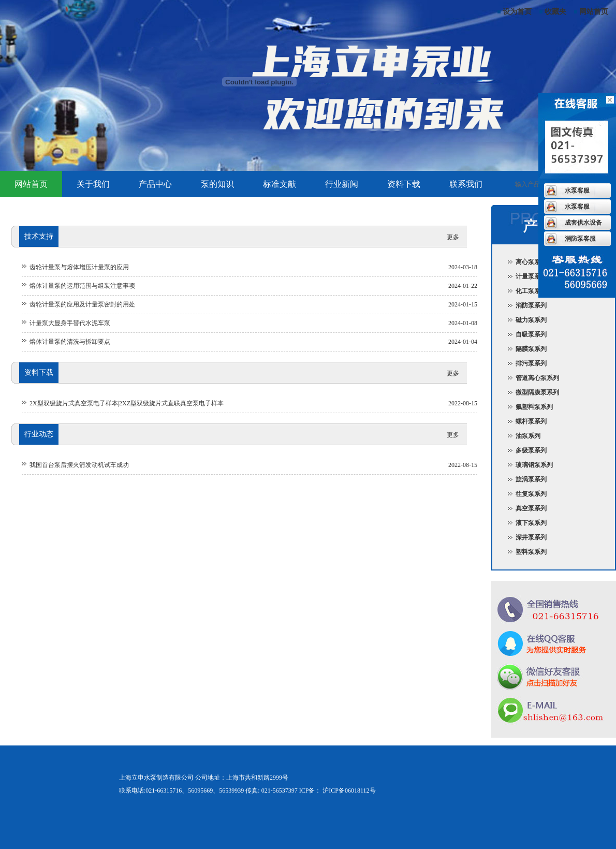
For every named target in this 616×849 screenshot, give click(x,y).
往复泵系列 (531, 494)
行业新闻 (342, 184)
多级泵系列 (531, 450)
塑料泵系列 (531, 552)
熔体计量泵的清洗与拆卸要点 (70, 342)
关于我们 (93, 184)
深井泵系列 (531, 537)
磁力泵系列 (531, 320)
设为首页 (517, 12)
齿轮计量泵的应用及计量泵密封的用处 (82, 304)
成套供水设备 (583, 223)
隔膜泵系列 (531, 349)
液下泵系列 (531, 523)
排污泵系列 (531, 363)
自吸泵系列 (531, 334)
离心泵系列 (531, 262)
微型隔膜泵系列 (537, 392)
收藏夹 (555, 12)
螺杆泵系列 (531, 421)
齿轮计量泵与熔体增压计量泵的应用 (79, 267)
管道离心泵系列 (537, 378)
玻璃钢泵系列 (534, 465)
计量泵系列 (531, 276)
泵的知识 (217, 184)
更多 (453, 237)
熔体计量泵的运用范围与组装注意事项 (82, 286)
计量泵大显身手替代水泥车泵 (70, 323)
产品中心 (155, 184)
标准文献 (280, 184)
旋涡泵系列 (531, 479)
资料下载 (404, 184)
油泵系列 (528, 436)
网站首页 (594, 12)
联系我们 (466, 184)
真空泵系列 (531, 508)
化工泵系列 (531, 291)
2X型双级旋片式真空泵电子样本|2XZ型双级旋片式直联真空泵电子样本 (127, 403)
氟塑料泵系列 (534, 407)
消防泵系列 (531, 305)
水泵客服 (577, 191)
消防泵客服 (580, 239)
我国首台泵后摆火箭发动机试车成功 (79, 465)
